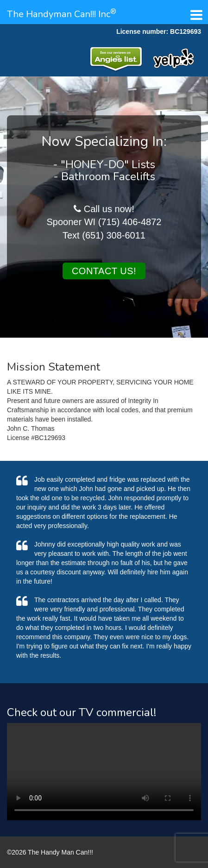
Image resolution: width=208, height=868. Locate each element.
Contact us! (104, 271)
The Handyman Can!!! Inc (62, 14)
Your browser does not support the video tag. (104, 772)
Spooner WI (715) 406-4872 (104, 222)
